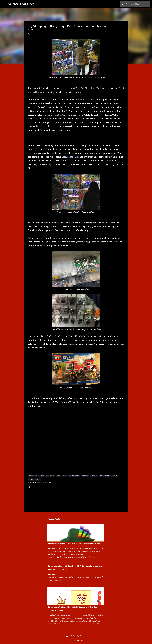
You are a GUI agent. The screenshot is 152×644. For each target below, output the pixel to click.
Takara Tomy (74, 476)
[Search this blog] (138, 4)
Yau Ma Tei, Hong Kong (43, 482)
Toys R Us (57, 122)
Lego (58, 476)
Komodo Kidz (40, 100)
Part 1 (121, 88)
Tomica (85, 476)
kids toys (50, 476)
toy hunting (76, 92)
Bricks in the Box (70, 157)
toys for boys (34, 479)
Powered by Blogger (76, 636)
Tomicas (32, 107)
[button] (29, 34)
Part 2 (35, 92)
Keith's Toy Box (20, 4)
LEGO (40, 103)
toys (115, 476)
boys (31, 476)
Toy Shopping (105, 476)
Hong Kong (40, 476)
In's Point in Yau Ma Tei (87, 100)
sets (65, 476)
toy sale (94, 476)
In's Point (32, 398)
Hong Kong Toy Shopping (82, 88)
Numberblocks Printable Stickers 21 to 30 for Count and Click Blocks (74, 544)
